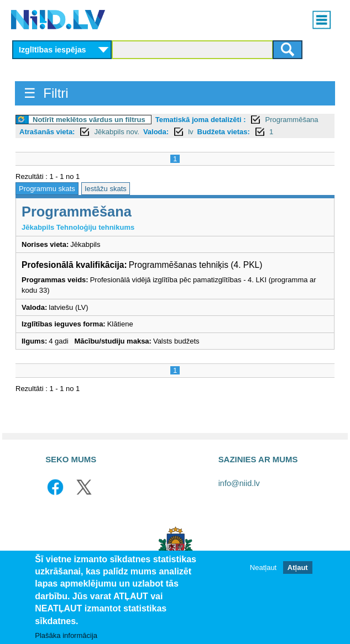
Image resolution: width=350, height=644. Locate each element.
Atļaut (298, 568)
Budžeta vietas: (224, 132)
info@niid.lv (239, 483)
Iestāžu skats (106, 189)
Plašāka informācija (66, 635)
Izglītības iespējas (53, 50)
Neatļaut (263, 568)
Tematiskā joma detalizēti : (201, 120)
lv (190, 132)
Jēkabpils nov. (116, 132)
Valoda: (156, 132)
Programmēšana (291, 120)
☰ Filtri (46, 93)
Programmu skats (47, 189)
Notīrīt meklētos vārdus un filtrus (89, 120)
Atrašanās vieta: (47, 132)
